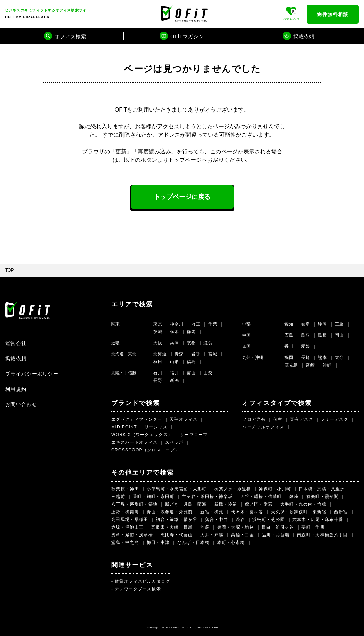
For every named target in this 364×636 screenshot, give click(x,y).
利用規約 (16, 389)
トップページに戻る (182, 197)
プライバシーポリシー (32, 374)
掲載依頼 (16, 359)
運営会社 (16, 343)
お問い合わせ (21, 404)
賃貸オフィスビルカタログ (143, 581)
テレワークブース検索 (138, 589)
